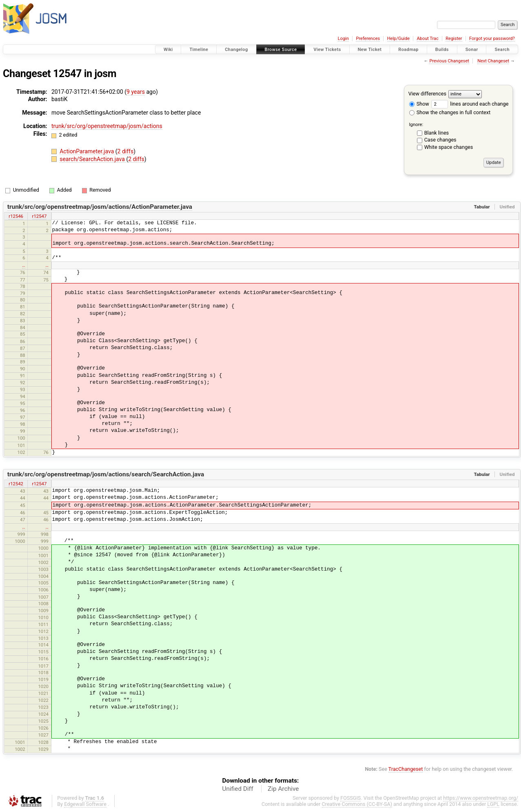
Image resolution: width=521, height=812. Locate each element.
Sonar (472, 50)
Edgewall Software (85, 804)
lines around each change (470, 104)
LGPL (493, 804)
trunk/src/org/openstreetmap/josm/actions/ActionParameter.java (100, 207)
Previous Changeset (449, 61)
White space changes (449, 147)
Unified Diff (238, 789)
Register (454, 39)
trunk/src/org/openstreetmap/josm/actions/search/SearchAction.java (106, 474)
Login (343, 39)
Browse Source (281, 50)
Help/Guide (398, 39)
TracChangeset (406, 769)
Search (502, 50)
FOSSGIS (350, 798)
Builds (442, 50)
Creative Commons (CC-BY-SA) (357, 804)
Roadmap (408, 50)
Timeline (199, 50)
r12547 (40, 216)
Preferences (368, 39)
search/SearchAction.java (93, 159)
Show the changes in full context (450, 112)
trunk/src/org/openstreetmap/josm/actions (107, 126)
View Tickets (327, 50)
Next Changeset (493, 61)
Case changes (440, 140)
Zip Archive (283, 789)
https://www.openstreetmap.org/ (481, 798)
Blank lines (437, 133)
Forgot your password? (492, 39)
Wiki (168, 50)
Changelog (236, 50)
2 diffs (126, 151)
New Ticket (370, 50)
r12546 (16, 216)
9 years (136, 92)
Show (419, 104)
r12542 (16, 484)
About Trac (428, 39)
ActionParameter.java (88, 151)
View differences (427, 94)
